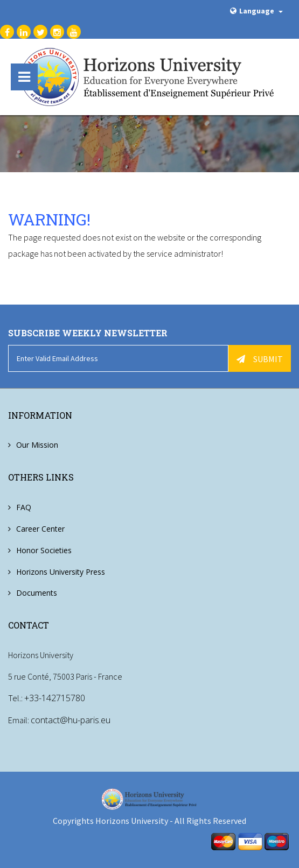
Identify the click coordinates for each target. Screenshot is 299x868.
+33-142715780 (55, 698)
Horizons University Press (61, 572)
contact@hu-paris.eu (71, 719)
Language (256, 11)
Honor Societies (44, 550)
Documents (37, 593)
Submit (260, 359)
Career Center (40, 529)
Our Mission (37, 445)
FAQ (24, 507)
